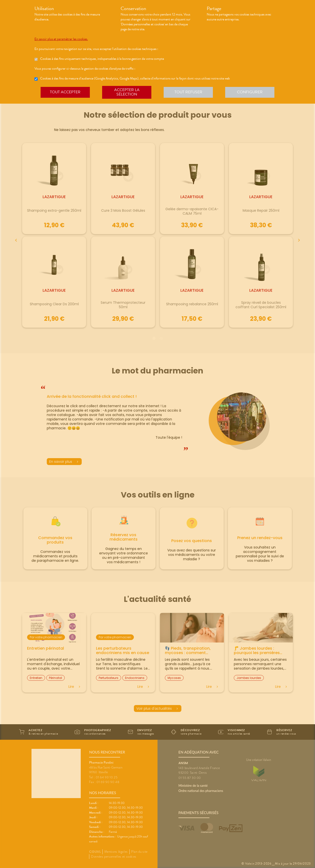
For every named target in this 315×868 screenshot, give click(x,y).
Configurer (250, 92)
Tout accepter (65, 92)
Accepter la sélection (127, 92)
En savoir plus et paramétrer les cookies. (61, 39)
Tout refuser (188, 92)
